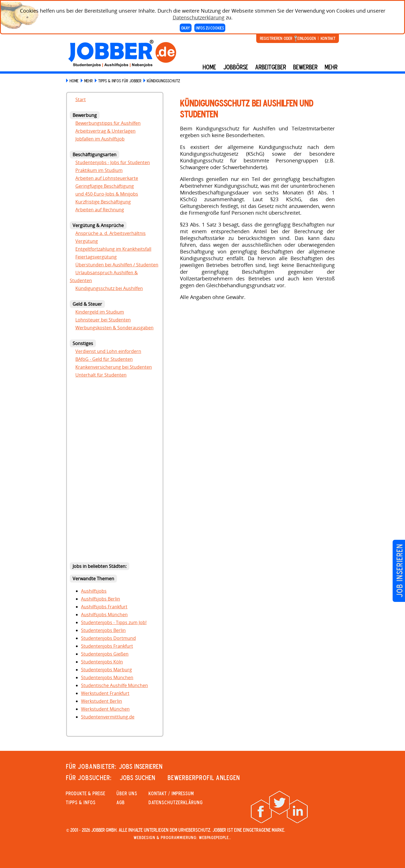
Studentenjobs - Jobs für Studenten (113, 162)
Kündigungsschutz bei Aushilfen (109, 288)
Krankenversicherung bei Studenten (114, 367)
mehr (331, 67)
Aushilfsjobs (94, 591)
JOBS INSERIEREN (141, 766)
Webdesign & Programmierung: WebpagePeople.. (182, 837)
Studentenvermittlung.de (108, 717)
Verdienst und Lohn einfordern (108, 351)
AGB (121, 802)
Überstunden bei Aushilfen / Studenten (117, 265)
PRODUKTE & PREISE (85, 793)
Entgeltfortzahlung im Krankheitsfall (113, 249)
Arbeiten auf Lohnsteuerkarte (107, 178)
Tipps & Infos (81, 802)
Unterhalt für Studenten (101, 375)
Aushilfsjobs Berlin (101, 599)
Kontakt (328, 38)
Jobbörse (236, 67)
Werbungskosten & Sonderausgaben (114, 328)
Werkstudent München (105, 709)
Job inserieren (399, 571)
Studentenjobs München (107, 677)
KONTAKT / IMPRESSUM (171, 793)
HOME (74, 81)
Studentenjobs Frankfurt (107, 646)
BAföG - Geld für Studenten (104, 359)
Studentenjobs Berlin (103, 630)
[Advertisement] (115, 472)
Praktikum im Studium (99, 170)
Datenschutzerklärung (199, 17)
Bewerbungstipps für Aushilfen (108, 123)
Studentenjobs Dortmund (108, 638)
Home (209, 67)
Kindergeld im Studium (100, 312)
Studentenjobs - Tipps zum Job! (114, 622)
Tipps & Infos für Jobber (120, 81)
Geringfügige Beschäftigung (105, 186)
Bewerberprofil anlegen (204, 778)
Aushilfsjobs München (104, 615)
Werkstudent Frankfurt (105, 693)
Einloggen (307, 38)
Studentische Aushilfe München (114, 685)
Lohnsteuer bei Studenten (103, 320)
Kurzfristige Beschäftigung (103, 202)
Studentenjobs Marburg (106, 670)
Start (81, 99)
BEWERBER (305, 67)
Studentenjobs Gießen (105, 654)
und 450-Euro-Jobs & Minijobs (107, 194)
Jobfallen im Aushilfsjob (100, 139)
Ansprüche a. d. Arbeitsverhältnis (111, 233)
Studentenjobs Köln (102, 662)
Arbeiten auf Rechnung (100, 210)
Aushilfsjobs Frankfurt (104, 607)
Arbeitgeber (271, 67)
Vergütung (87, 241)
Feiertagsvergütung (96, 257)
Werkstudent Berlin (102, 701)
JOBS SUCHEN (137, 778)
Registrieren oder (276, 38)
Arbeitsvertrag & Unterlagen (105, 131)
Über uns (127, 793)
